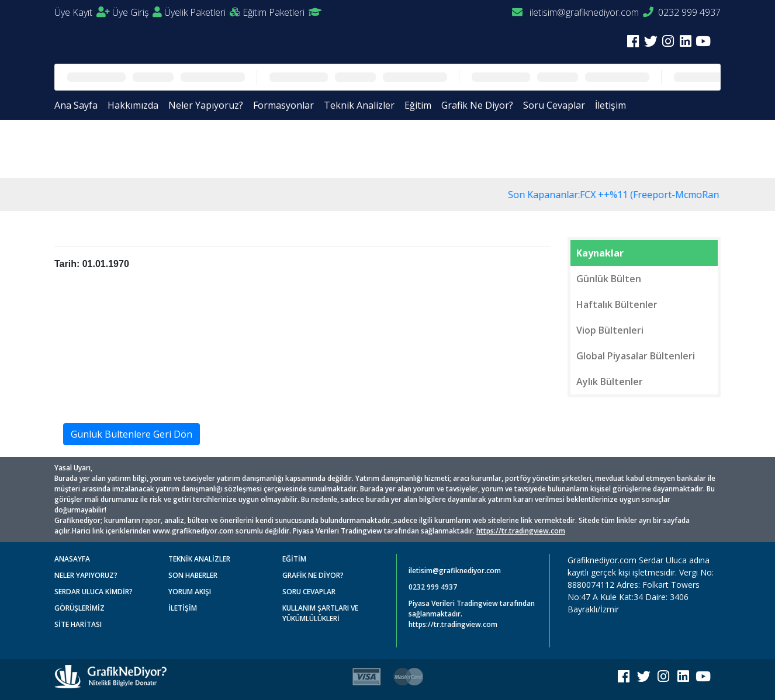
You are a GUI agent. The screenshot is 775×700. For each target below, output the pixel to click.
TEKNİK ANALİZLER (199, 559)
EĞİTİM (294, 559)
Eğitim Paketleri (282, 12)
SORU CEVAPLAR (309, 592)
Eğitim (418, 105)
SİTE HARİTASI (78, 624)
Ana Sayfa (76, 105)
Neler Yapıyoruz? (206, 105)
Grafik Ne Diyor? (477, 105)
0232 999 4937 (682, 12)
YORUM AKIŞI (190, 592)
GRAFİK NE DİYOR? (313, 575)
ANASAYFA (72, 559)
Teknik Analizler (359, 105)
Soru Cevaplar (554, 105)
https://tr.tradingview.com (521, 531)
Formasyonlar (283, 105)
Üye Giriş (137, 12)
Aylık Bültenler (610, 382)
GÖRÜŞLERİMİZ (79, 608)
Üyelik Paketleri (202, 12)
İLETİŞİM (183, 608)
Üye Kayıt (82, 12)
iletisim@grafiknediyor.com (575, 12)
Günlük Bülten (609, 279)
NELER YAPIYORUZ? (86, 575)
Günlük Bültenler (149, 148)
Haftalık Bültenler (617, 304)
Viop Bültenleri (610, 330)
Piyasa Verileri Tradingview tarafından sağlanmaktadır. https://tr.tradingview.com (472, 614)
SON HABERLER (193, 575)
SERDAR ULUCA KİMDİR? (94, 592)
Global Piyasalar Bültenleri (636, 356)
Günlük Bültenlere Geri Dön (132, 434)
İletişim (610, 105)
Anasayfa (83, 148)
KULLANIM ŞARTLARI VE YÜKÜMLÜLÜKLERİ (320, 613)
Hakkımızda (133, 105)
